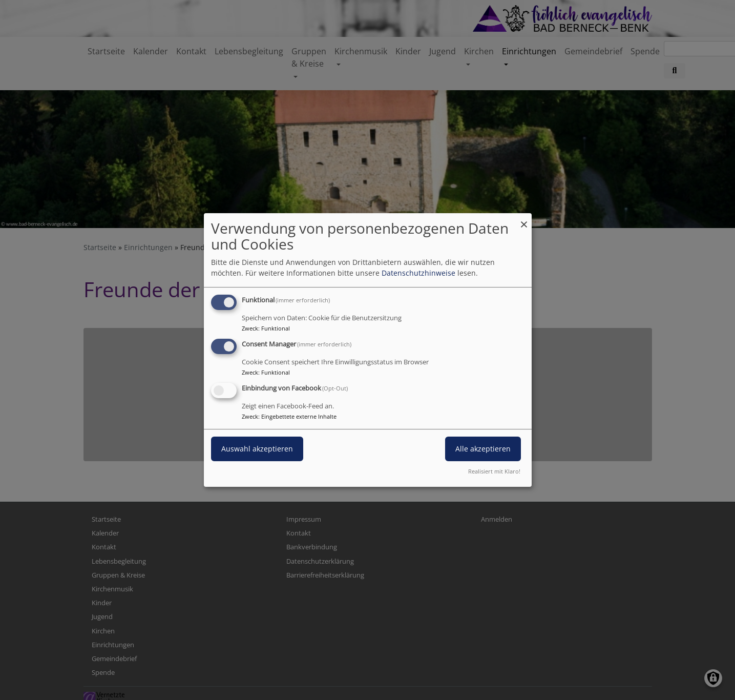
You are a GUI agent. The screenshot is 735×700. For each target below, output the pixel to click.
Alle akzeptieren (483, 449)
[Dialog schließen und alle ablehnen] (524, 220)
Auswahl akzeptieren (257, 449)
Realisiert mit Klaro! (494, 471)
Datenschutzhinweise (418, 273)
